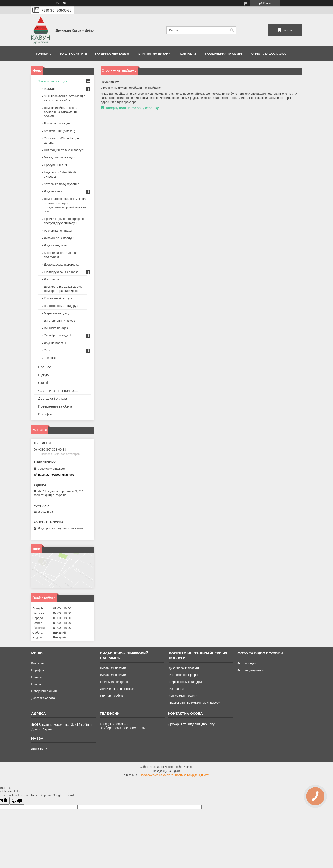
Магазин (50, 89)
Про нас (45, 367)
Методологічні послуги (60, 157)
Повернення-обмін (44, 691)
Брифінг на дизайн (154, 54)
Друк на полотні (55, 343)
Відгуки (44, 375)
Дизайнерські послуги (59, 238)
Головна (43, 54)
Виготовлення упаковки (60, 321)
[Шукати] (232, 30)
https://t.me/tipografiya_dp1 (56, 475)
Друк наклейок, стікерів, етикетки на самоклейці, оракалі (61, 112)
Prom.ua (188, 767)
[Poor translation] (17, 801)
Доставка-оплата (43, 698)
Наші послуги (72, 54)
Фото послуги (247, 663)
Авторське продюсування (62, 184)
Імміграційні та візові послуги (64, 150)
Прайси (36, 677)
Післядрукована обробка (61, 272)
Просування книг (56, 165)
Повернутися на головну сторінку (132, 108)
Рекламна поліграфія (59, 231)
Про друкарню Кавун (111, 54)
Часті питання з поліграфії (59, 391)
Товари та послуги (53, 81)
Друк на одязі (53, 191)
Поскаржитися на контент (156, 775)
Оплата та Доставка (269, 54)
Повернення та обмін (224, 54)
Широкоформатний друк (61, 306)
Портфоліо (47, 414)
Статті (48, 350)
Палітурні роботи (112, 696)
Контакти (188, 54)
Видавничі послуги (57, 123)
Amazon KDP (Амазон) (60, 131)
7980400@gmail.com (52, 469)
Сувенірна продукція (58, 335)
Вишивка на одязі (56, 328)
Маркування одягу (57, 313)
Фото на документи (251, 670)
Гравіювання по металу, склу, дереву (194, 703)
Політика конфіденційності (192, 775)
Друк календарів (55, 245)
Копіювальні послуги (58, 298)
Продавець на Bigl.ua (166, 771)
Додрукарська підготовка (61, 265)
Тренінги (50, 358)
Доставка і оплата (52, 398)
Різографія (51, 279)
